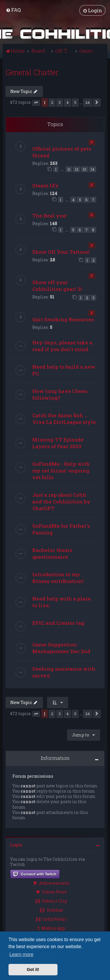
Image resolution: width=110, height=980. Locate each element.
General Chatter (32, 72)
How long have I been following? (60, 394)
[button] (36, 103)
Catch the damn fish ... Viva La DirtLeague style (64, 419)
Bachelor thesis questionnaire (52, 553)
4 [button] (67, 102)
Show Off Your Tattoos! (61, 252)
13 (84, 169)
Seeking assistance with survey (64, 672)
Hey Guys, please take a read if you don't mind (62, 346)
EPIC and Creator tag (58, 623)
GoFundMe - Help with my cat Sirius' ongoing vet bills (61, 471)
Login (16, 845)
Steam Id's (45, 185)
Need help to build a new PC (64, 370)
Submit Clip (51, 901)
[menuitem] (13, 10)
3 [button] (60, 102)
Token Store (51, 892)
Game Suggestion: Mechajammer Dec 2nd (61, 648)
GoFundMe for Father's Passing (61, 529)
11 (69, 169)
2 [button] (52, 102)
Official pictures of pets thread (62, 152)
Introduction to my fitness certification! (58, 578)
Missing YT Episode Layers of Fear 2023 (58, 443)
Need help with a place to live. (62, 602)
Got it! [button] (33, 969)
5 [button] (75, 102)
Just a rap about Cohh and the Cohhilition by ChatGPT (61, 502)
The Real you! (49, 216)
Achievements (51, 883)
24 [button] (88, 102)
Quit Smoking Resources (63, 319)
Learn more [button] (21, 954)
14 (93, 169)
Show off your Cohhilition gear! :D (57, 285)
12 (77, 169)
